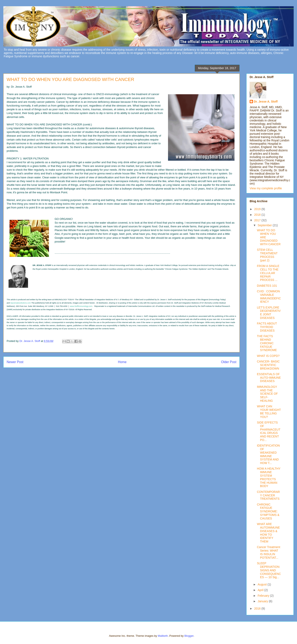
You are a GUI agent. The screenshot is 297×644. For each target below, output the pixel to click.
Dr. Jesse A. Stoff (266, 102)
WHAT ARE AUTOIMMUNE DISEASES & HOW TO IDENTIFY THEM (268, 533)
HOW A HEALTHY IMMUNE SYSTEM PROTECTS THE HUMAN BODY (269, 477)
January (263, 601)
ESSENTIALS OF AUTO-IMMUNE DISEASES (269, 378)
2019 (258, 209)
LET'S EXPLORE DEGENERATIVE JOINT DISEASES (269, 313)
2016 (258, 608)
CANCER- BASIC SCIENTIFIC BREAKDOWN (268, 365)
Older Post (229, 362)
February (264, 596)
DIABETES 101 (267, 286)
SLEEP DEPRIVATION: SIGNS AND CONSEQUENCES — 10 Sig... (269, 570)
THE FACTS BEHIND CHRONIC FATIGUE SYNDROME (267, 343)
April (261, 590)
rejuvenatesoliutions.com (21, 303)
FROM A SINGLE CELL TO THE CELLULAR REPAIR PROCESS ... (268, 273)
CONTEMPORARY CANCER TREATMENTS (268, 495)
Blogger (189, 636)
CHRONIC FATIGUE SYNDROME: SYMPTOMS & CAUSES (268, 511)
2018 (258, 215)
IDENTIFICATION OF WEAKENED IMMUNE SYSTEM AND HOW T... (268, 454)
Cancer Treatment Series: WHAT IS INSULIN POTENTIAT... (269, 552)
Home (122, 362)
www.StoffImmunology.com (81, 306)
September (265, 225)
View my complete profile (266, 188)
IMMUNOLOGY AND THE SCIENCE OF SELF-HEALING (267, 394)
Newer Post (15, 362)
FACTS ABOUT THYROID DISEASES (267, 327)
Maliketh (163, 636)
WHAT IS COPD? (268, 356)
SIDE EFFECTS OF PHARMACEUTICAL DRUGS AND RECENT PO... (269, 431)
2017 (258, 220)
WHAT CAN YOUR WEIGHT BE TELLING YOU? (269, 411)
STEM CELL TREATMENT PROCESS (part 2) (267, 255)
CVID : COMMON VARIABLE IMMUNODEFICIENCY (269, 296)
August (262, 584)
